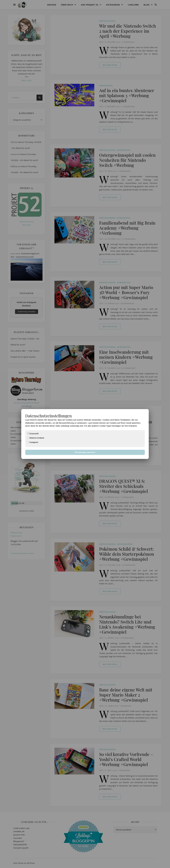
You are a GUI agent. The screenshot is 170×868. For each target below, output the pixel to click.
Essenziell (33, 434)
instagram (33, 442)
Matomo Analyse (36, 438)
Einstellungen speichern (85, 452)
